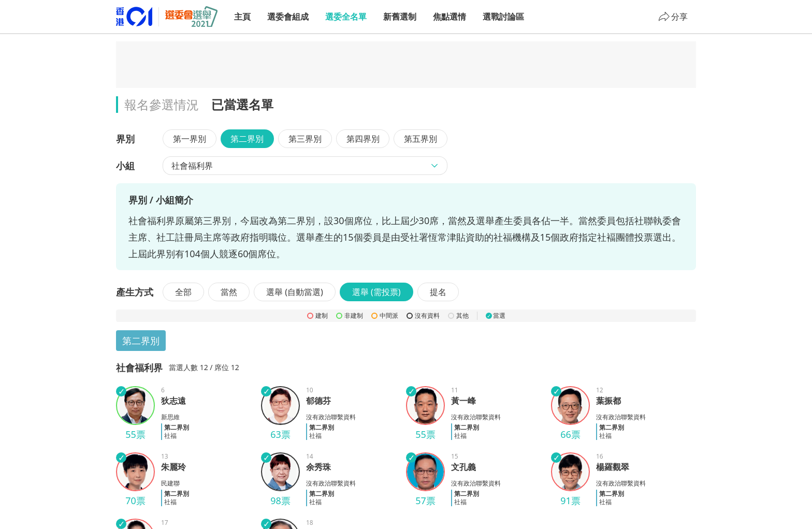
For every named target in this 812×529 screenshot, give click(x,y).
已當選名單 (242, 104)
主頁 (242, 17)
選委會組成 (288, 17)
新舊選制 (400, 17)
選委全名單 (346, 17)
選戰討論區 (503, 17)
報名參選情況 (162, 104)
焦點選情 (450, 17)
